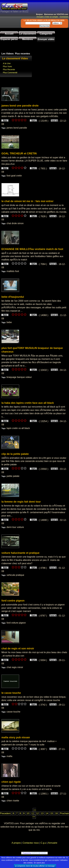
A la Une (7, 63)
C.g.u (43, 843)
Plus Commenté (10, 73)
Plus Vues (7, 66)
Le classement (28, 34)
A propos (17, 843)
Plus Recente (9, 69)
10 (28, 813)
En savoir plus (39, 863)
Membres (28, 39)
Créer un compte (52, 17)
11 (33, 813)
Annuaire (40, 17)
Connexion (63, 17)
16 (56, 813)
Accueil (9, 34)
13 (42, 813)
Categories (46, 34)
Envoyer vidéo (46, 39)
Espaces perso (9, 39)
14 (47, 813)
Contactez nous (31, 843)
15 (52, 813)
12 (37, 813)
